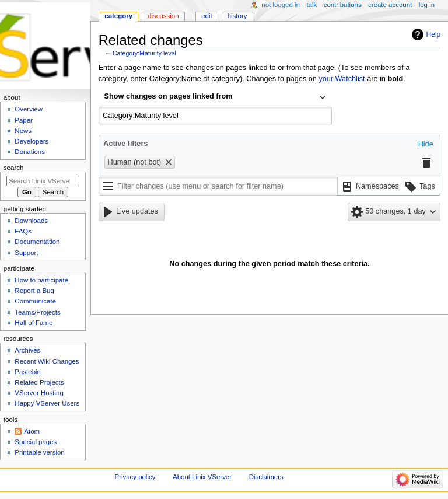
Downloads (31, 221)
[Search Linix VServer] (43, 181)
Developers (32, 141)
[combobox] (215, 97)
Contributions (343, 5)
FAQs (23, 231)
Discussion (163, 16)
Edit (206, 16)
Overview (29, 109)
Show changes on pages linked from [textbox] (169, 96)
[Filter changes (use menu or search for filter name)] (218, 186)
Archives (27, 350)
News (23, 131)
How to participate (41, 280)
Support (26, 253)
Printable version (39, 452)
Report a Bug (34, 291)
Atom (32, 431)
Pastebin (28, 372)
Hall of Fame (34, 323)
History (237, 16)
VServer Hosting (39, 393)
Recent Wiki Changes (47, 361)
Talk (311, 5)
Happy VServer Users (47, 403)
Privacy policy (135, 477)
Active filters (125, 144)
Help (434, 34)
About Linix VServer (202, 477)
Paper (24, 120)
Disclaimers (266, 477)
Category (118, 16)
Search (14, 168)
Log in (427, 5)
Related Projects (39, 382)
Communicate (35, 301)
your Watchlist (342, 79)
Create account (390, 5)
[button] (426, 145)
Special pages (36, 442)
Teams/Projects (37, 312)
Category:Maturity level (144, 53)
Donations (30, 152)
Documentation (37, 242)
